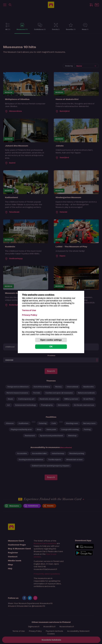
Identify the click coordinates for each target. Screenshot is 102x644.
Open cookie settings (51, 340)
